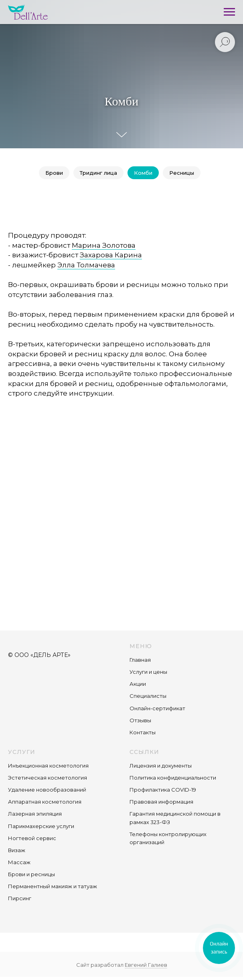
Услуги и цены (148, 672)
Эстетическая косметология (48, 778)
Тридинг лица (98, 173)
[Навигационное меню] (229, 12)
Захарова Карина (111, 255)
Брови (54, 173)
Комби (143, 173)
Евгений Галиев (146, 965)
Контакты (143, 732)
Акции (138, 684)
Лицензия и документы (161, 766)
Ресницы (182, 173)
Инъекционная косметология (48, 766)
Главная (140, 660)
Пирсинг (20, 898)
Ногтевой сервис (32, 838)
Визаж (17, 850)
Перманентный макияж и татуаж (53, 886)
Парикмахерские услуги (41, 826)
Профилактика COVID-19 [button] (163, 790)
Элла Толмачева (86, 265)
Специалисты (148, 696)
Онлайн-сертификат (157, 708)
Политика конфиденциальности (173, 778)
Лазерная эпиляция (35, 814)
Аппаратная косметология (45, 802)
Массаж (19, 862)
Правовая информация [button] (161, 802)
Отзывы (140, 720)
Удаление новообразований (47, 790)
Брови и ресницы (31, 874)
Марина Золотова (104, 245)
